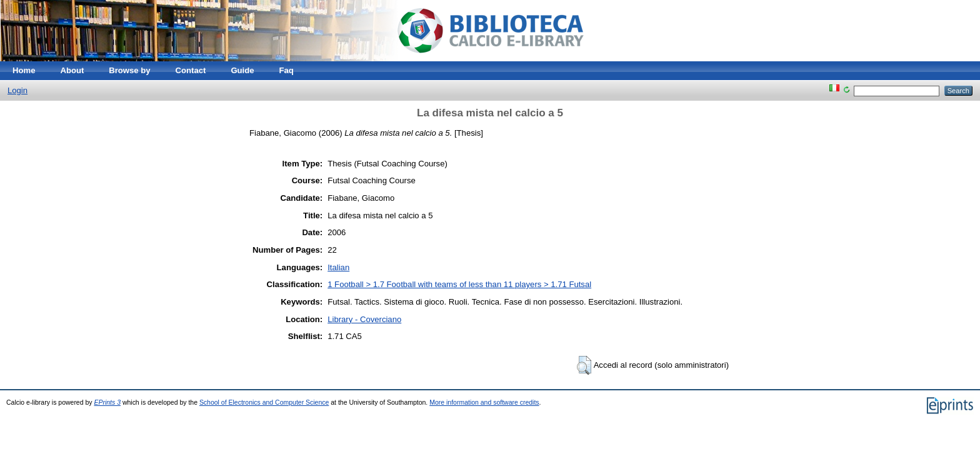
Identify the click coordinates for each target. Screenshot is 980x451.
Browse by (129, 70)
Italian (338, 267)
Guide (242, 70)
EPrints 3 (107, 403)
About (72, 70)
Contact (191, 70)
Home (24, 70)
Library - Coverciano (364, 319)
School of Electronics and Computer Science (264, 403)
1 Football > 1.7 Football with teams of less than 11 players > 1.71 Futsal (459, 284)
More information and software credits (484, 403)
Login (17, 90)
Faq (287, 70)
